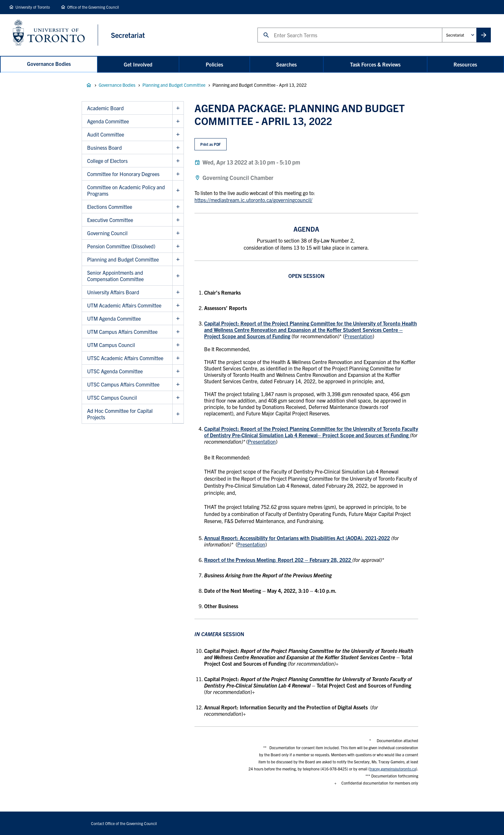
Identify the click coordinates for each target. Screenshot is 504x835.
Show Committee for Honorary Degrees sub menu (178, 174)
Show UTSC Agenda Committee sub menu (178, 371)
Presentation (359, 336)
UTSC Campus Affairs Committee (123, 384)
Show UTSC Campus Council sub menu (178, 398)
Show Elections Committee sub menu (178, 207)
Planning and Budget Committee (174, 85)
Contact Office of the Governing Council (124, 823)
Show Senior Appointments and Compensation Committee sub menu (178, 276)
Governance (89, 85)
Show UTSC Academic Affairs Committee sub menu (178, 358)
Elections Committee (110, 207)
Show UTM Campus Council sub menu (178, 345)
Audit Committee (106, 134)
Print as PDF (211, 144)
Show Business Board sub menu (178, 148)
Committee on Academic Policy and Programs (126, 190)
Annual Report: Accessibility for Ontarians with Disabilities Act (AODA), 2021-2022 (297, 538)
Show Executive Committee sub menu (178, 220)
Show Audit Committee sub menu (178, 134)
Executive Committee (110, 220)
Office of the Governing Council (93, 7)
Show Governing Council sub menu (178, 233)
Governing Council (107, 233)
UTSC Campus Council (112, 397)
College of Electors (107, 161)
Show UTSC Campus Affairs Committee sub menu (178, 384)
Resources (465, 64)
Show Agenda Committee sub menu (178, 121)
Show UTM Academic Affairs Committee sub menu (178, 305)
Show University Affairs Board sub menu (178, 292)
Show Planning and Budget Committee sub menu (178, 259)
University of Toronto (33, 7)
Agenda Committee (108, 121)
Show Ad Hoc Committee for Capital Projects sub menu (178, 414)
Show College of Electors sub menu (178, 161)
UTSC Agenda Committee (115, 371)
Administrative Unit (442, 27)
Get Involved (138, 64)
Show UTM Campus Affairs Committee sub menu (178, 332)
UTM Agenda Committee (114, 318)
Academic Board (105, 108)
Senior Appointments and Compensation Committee (115, 276)
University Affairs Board (113, 292)
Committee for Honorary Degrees (123, 174)
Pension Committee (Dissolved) (121, 246)
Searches (286, 64)
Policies (214, 64)
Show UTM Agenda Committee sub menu (178, 319)
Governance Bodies (49, 64)
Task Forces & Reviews (375, 64)
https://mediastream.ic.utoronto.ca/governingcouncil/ (253, 200)
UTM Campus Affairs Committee (122, 332)
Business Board (104, 147)
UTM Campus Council (111, 345)
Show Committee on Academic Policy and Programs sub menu (178, 190)
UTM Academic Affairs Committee (124, 305)
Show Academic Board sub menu (178, 108)
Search (257, 27)
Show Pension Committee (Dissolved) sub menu (178, 246)
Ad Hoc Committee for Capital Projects (120, 414)
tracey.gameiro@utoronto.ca (393, 769)
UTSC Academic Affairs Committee (125, 358)
